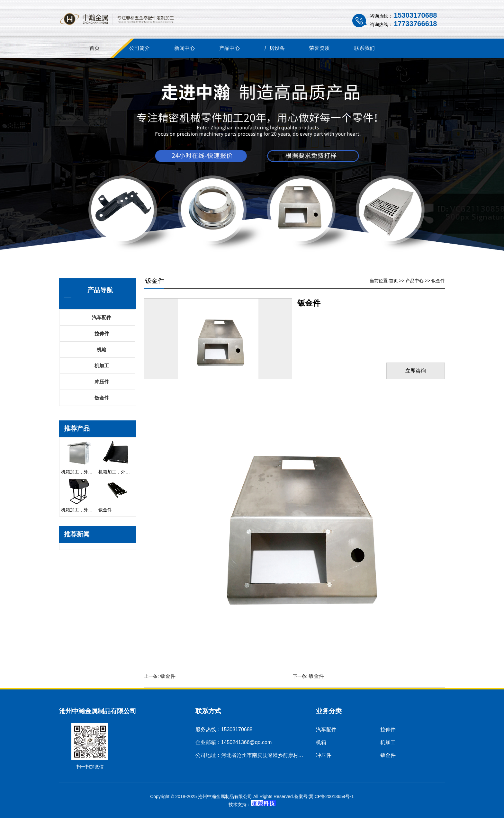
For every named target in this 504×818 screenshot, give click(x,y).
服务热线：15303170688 (224, 729)
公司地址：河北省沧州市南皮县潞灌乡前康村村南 (252, 755)
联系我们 (364, 48)
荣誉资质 (319, 48)
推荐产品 (77, 428)
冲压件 (102, 382)
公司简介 (139, 48)
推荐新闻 (77, 534)
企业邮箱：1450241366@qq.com (234, 742)
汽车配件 (102, 317)
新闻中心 (184, 48)
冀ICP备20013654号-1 (331, 796)
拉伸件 (102, 333)
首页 (94, 48)
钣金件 (102, 398)
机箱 (102, 350)
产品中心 (230, 48)
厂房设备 (274, 48)
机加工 (102, 366)
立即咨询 (416, 371)
